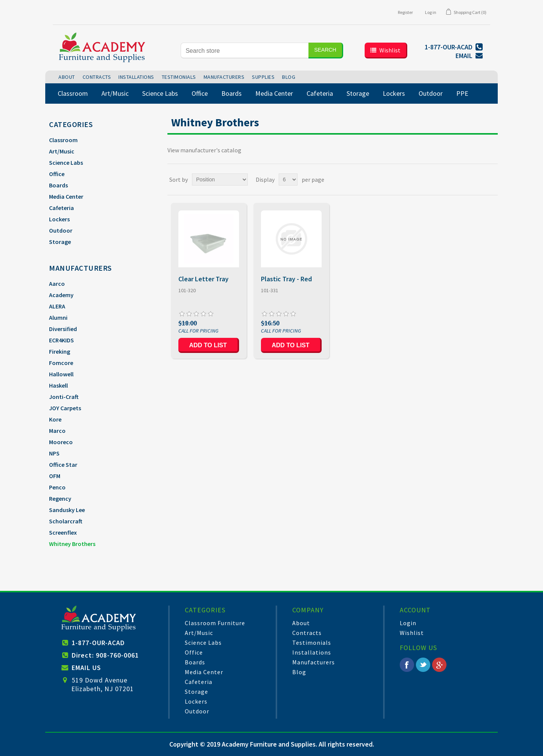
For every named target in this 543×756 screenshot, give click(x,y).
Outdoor (61, 230)
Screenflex (63, 532)
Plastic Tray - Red (286, 279)
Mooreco (61, 442)
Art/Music (62, 151)
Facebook (407, 665)
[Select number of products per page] (288, 179)
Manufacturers (314, 662)
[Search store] (245, 51)
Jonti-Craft (64, 397)
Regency (60, 498)
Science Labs (66, 163)
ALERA (57, 306)
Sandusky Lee (67, 510)
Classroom (63, 140)
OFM (55, 476)
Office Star (63, 465)
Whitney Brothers (72, 544)
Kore (55, 419)
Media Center (66, 196)
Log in (431, 12)
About (301, 623)
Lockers (59, 219)
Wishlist (412, 633)
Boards (58, 185)
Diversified (63, 329)
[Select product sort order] (220, 179)
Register (405, 12)
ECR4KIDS (61, 340)
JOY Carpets (65, 408)
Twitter (423, 665)
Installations (312, 652)
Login (408, 623)
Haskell (58, 385)
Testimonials (312, 643)
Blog (299, 672)
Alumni (58, 317)
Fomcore (61, 363)
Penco (57, 487)
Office (57, 174)
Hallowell (61, 374)
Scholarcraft (66, 521)
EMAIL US (86, 668)
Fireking (60, 351)
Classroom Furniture (215, 623)
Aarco (57, 284)
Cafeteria (61, 208)
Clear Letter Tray (203, 279)
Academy (61, 295)
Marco (57, 431)
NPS (54, 453)
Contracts (307, 633)
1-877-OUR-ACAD (98, 643)
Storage (60, 242)
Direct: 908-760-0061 (105, 655)
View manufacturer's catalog (204, 150)
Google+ (439, 665)
